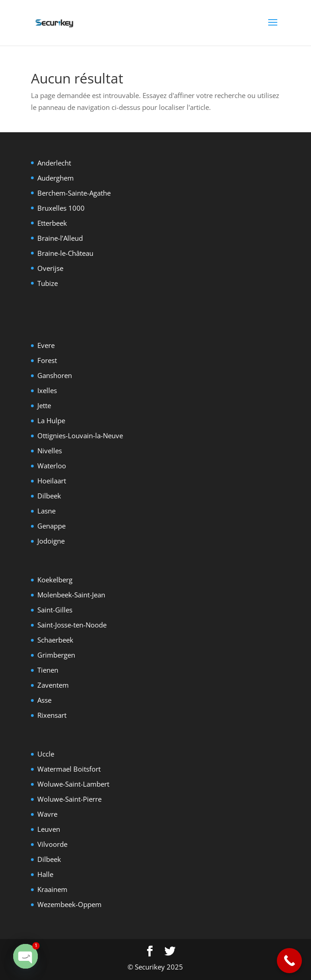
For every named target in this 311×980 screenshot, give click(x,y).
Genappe (51, 526)
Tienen (48, 670)
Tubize (48, 283)
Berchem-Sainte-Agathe (74, 193)
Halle (45, 874)
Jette (44, 405)
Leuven (49, 829)
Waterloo (52, 466)
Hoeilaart (52, 481)
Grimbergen (56, 655)
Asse (44, 700)
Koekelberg (55, 580)
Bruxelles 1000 (61, 208)
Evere (46, 345)
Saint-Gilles (55, 610)
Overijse (50, 268)
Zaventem (53, 685)
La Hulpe (51, 420)
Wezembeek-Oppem (69, 904)
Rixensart (52, 715)
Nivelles (50, 451)
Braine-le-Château (65, 253)
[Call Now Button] (289, 961)
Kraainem (52, 889)
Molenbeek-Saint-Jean (71, 595)
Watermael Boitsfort (69, 769)
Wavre (47, 814)
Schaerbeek (55, 640)
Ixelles (47, 390)
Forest (47, 360)
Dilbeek (49, 496)
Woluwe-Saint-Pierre (69, 799)
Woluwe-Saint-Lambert (73, 784)
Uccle (46, 754)
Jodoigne (51, 541)
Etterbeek (52, 223)
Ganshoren (55, 375)
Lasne (46, 511)
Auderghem (56, 178)
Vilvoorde (52, 844)
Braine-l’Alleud (60, 238)
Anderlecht (54, 163)
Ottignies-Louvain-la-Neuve (80, 436)
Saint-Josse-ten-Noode (72, 625)
